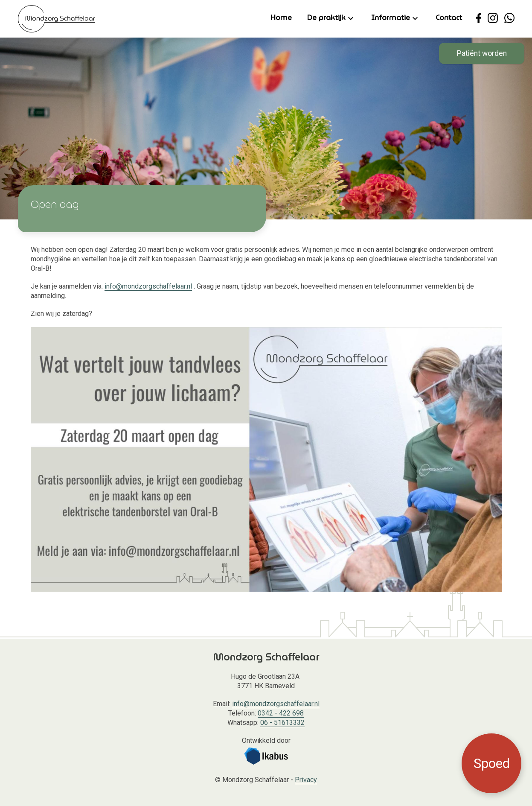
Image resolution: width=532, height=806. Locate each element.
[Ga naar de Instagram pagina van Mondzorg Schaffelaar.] (493, 18)
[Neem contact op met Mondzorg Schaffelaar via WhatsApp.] (509, 18)
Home (281, 18)
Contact (449, 18)
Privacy (306, 780)
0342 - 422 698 (281, 713)
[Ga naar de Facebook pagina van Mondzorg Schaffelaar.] (479, 18)
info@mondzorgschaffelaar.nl (148, 286)
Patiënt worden (482, 53)
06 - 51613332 (282, 723)
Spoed (492, 763)
